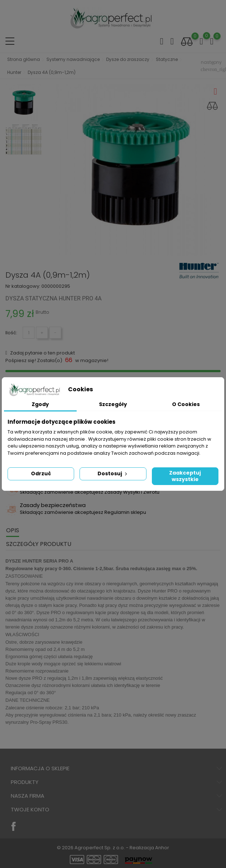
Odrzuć (41, 473)
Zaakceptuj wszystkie (185, 476)
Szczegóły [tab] (113, 404)
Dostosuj (113, 473)
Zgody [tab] (40, 404)
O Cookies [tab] (186, 404)
